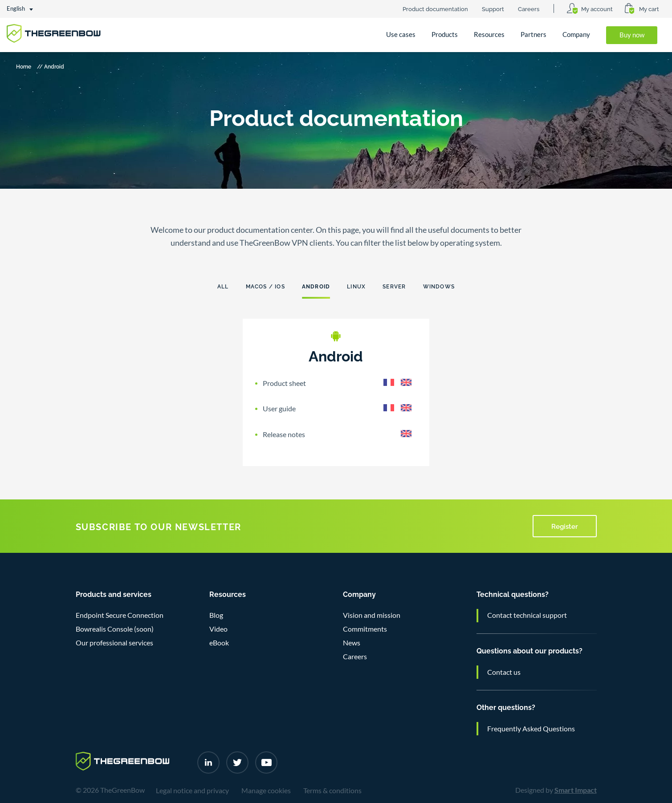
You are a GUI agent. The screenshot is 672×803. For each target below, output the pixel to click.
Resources (489, 34)
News (352, 643)
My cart (649, 8)
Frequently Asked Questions (531, 729)
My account (597, 8)
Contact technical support (527, 615)
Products (445, 34)
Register (565, 526)
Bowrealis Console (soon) (115, 629)
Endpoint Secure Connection (120, 615)
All (223, 286)
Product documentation (435, 8)
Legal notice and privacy (192, 791)
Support (493, 8)
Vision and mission (372, 615)
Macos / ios (265, 286)
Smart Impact (576, 790)
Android (316, 286)
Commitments (365, 629)
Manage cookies (266, 791)
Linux (356, 286)
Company (576, 34)
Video (218, 629)
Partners (534, 34)
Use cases (401, 34)
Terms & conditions (332, 791)
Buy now (632, 35)
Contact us (504, 672)
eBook (219, 643)
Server (394, 286)
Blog (216, 615)
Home (24, 66)
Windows (439, 286)
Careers (529, 8)
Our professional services (114, 643)
